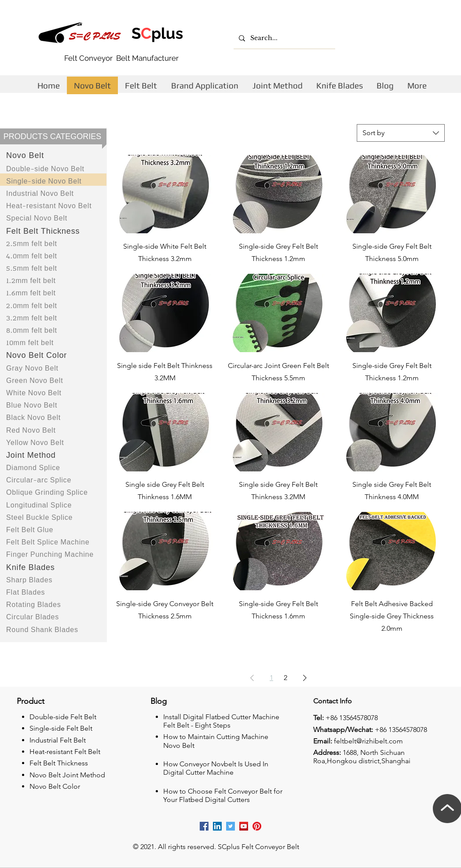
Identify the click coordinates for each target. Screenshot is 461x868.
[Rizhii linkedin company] (217, 826)
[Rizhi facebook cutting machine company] (204, 826)
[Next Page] (305, 678)
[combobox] (401, 133)
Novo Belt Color (55, 786)
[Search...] (284, 38)
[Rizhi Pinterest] (257, 826)
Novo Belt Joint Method (67, 775)
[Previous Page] (252, 678)
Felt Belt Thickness (59, 763)
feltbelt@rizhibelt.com (368, 741)
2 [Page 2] (285, 678)
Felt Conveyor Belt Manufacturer (121, 58)
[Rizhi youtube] (244, 826)
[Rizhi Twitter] (230, 826)
